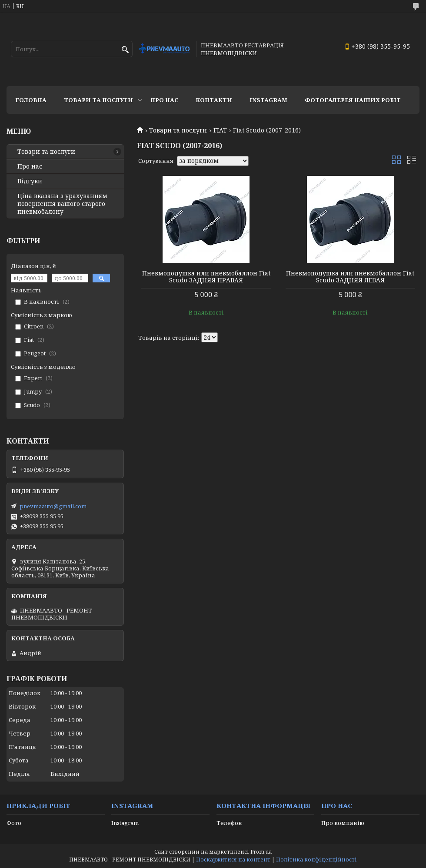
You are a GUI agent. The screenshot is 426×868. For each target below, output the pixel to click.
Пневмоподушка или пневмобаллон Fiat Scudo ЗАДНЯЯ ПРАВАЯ (206, 277)
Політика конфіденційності (316, 860)
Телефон (229, 823)
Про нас (164, 100)
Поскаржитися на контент (233, 860)
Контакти (214, 100)
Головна (31, 100)
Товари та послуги (98, 100)
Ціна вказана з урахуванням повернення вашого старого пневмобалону (62, 204)
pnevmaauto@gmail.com (53, 506)
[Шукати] (125, 50)
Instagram (268, 100)
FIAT (220, 130)
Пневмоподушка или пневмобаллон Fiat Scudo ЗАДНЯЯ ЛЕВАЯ (350, 277)
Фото (14, 823)
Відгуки (30, 181)
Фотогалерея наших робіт (353, 100)
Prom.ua (261, 852)
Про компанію (343, 823)
